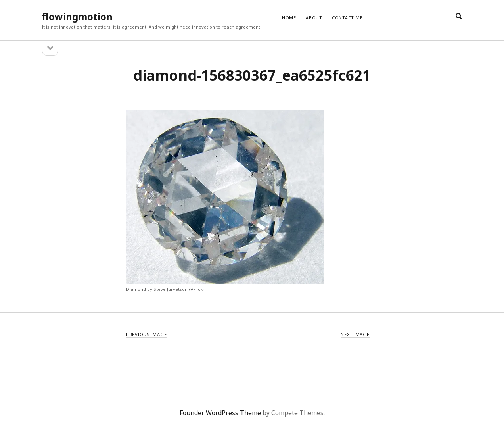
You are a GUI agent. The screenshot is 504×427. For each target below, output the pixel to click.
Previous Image (147, 334)
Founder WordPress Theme (220, 413)
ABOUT (314, 18)
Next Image (355, 334)
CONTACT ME (347, 18)
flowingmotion (77, 16)
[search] (459, 17)
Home (289, 18)
